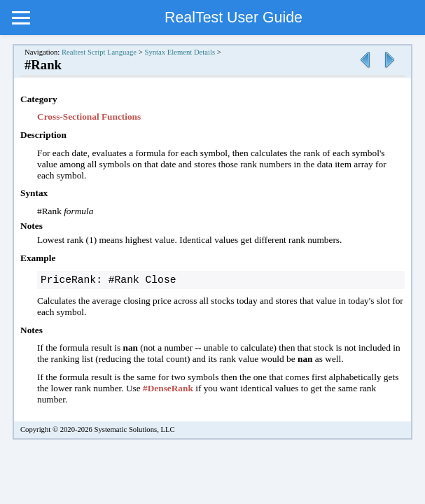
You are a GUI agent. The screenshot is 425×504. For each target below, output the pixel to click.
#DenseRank (168, 390)
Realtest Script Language (99, 52)
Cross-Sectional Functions (89, 117)
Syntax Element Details (180, 52)
